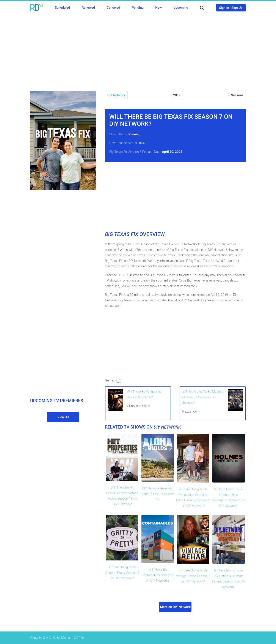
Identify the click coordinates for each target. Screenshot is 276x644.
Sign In (224, 8)
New (158, 8)
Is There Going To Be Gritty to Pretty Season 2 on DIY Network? (122, 573)
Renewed (88, 8)
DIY (119, 380)
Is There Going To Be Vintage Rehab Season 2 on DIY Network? (193, 576)
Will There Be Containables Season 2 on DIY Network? (158, 575)
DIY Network (116, 95)
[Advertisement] (138, 50)
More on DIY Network (175, 607)
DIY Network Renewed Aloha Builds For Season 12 (158, 494)
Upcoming (181, 8)
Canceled (113, 8)
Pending (138, 8)
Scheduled (62, 8)
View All (63, 417)
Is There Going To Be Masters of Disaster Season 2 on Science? (203, 397)
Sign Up (237, 8)
